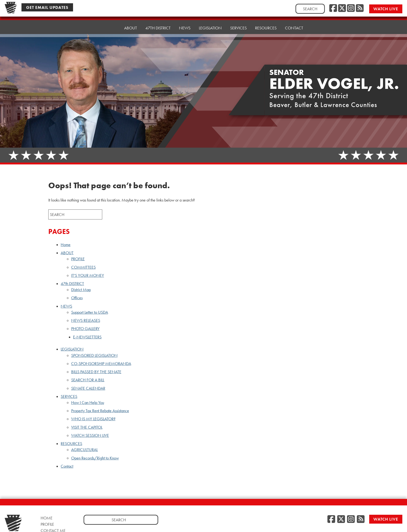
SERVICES (69, 396)
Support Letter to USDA (90, 312)
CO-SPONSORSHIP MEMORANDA (101, 364)
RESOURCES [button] (266, 19)
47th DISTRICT (72, 284)
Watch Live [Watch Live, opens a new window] (386, 9)
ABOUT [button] (131, 25)
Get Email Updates (47, 7)
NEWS (66, 306)
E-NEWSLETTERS (87, 337)
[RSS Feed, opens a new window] (360, 8)
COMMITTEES (83, 267)
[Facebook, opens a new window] (333, 8)
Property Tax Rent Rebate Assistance (100, 411)
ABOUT (67, 253)
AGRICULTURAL (84, 450)
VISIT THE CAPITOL (87, 427)
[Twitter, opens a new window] (342, 8)
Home (110, 26)
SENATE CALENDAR (88, 388)
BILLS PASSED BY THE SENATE (96, 372)
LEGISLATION (72, 349)
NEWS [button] (185, 22)
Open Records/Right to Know (95, 458)
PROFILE (78, 259)
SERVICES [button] (238, 20)
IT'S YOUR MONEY (88, 275)
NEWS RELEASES (86, 320)
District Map (81, 290)
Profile (47, 524)
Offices (77, 298)
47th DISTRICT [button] (158, 23)
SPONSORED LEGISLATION (94, 355)
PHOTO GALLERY (85, 329)
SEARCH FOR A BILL (88, 380)
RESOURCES (71, 444)
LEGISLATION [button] (210, 21)
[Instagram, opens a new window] (351, 8)
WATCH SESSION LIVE (90, 435)
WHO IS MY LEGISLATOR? (93, 419)
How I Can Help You (88, 403)
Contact (294, 18)
